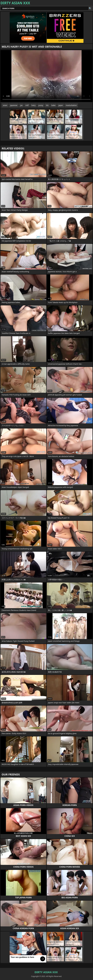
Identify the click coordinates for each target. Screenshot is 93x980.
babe (53, 105)
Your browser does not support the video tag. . (46, 76)
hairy (34, 105)
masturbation (71, 105)
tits (47, 105)
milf (27, 105)
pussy (41, 105)
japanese (14, 105)
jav (21, 105)
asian (5, 105)
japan (61, 105)
